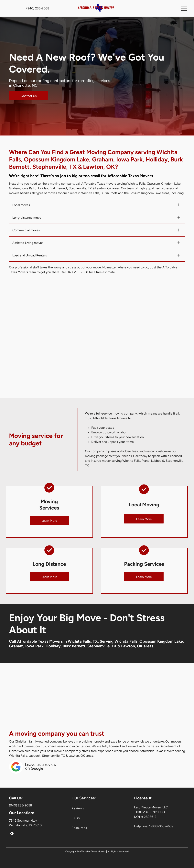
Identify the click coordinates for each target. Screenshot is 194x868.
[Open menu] (184, 8)
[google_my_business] (12, 834)
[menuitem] (97, 808)
